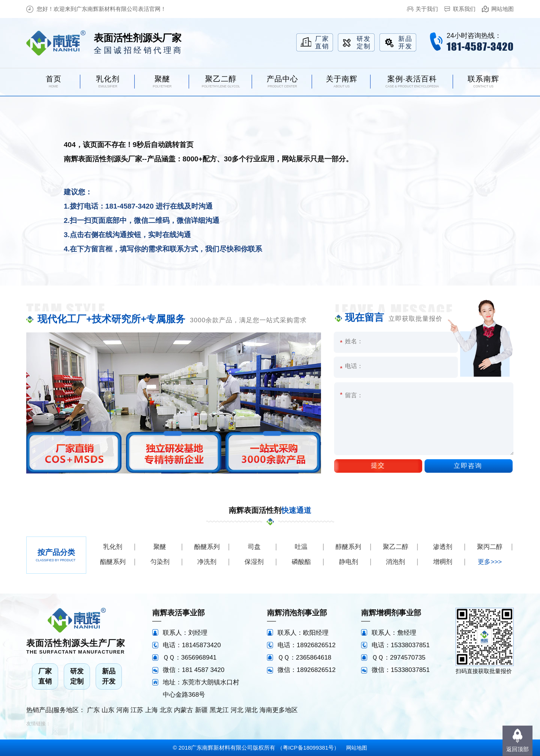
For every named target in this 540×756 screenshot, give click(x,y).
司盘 (254, 547)
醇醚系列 (348, 547)
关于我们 (427, 9)
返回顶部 (517, 749)
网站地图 (502, 9)
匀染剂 (160, 562)
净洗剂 (207, 562)
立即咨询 (468, 466)
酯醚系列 (113, 562)
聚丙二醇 (490, 547)
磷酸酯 (301, 562)
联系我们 (464, 9)
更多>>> (490, 562)
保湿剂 (254, 562)
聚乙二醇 (396, 547)
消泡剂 (395, 562)
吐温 (301, 547)
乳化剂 (113, 547)
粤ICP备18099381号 (308, 748)
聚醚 (160, 547)
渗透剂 (443, 547)
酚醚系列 (207, 547)
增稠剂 (443, 562)
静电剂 (349, 562)
